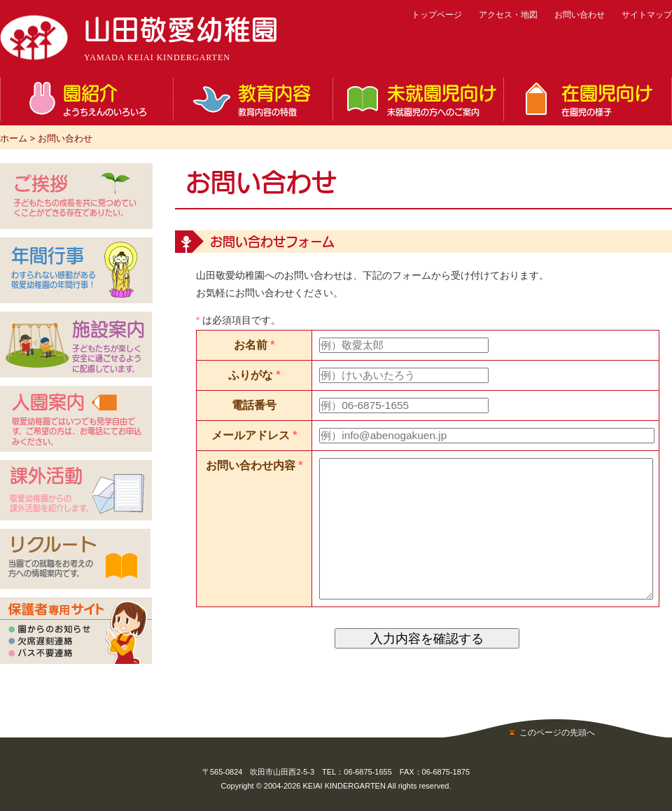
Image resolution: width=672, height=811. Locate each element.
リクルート (54, 557)
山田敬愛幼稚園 (182, 39)
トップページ (437, 15)
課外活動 (52, 490)
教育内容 (282, 100)
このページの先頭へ (557, 733)
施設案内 (108, 347)
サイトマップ (647, 15)
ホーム (14, 138)
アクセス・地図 (508, 15)
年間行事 (54, 269)
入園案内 (78, 420)
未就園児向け (442, 100)
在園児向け (613, 100)
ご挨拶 (76, 196)
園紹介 (114, 100)
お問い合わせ (580, 15)
